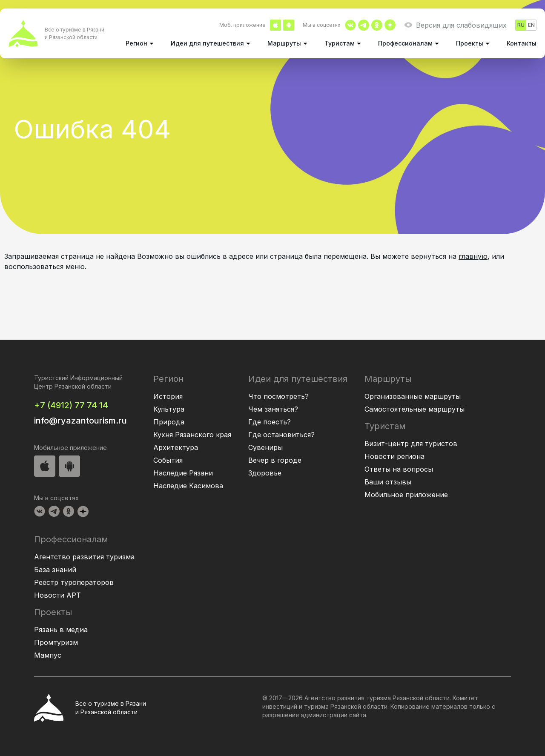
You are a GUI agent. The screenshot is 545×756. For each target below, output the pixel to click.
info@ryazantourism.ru (80, 421)
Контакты (522, 43)
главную (473, 256)
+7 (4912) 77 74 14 (71, 405)
